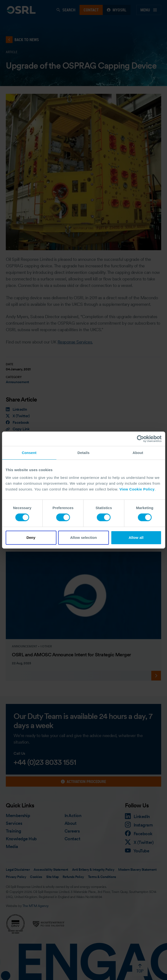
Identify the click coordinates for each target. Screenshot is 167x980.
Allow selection (83, 538)
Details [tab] (84, 453)
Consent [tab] (29, 453)
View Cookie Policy (137, 489)
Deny (31, 538)
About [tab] (138, 453)
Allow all (136, 538)
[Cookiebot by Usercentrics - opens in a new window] (140, 439)
